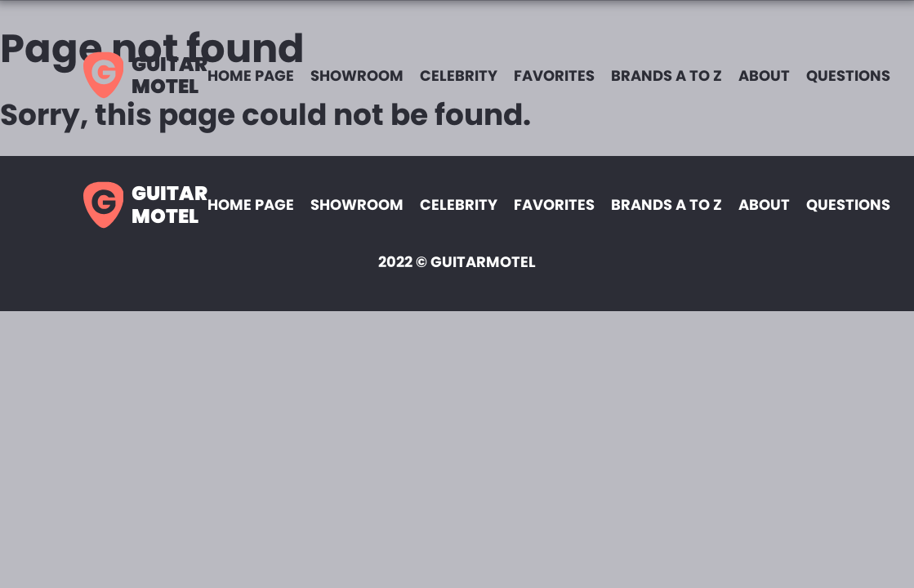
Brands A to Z (667, 76)
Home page (251, 76)
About (764, 76)
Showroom (357, 76)
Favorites (554, 76)
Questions (848, 76)
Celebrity (459, 76)
